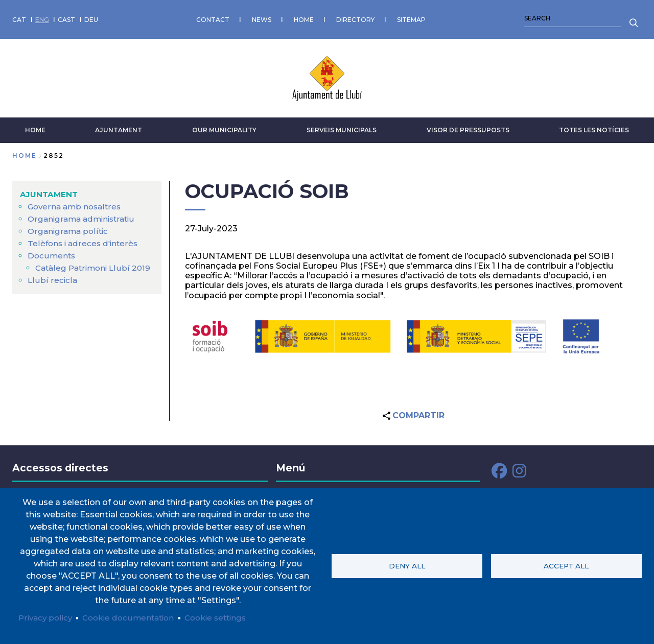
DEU (91, 18)
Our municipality (224, 126)
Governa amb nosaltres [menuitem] (76, 203)
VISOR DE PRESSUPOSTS (468, 126)
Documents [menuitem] (52, 252)
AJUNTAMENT (119, 126)
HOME (304, 18)
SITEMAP (411, 18)
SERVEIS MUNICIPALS (342, 126)
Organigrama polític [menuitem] (69, 228)
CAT (19, 18)
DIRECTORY (355, 18)
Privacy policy (47, 617)
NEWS (262, 18)
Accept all (566, 565)
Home (25, 152)
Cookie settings (226, 617)
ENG (42, 18)
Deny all (407, 565)
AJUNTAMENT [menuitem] (50, 191)
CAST (66, 18)
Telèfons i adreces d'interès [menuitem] (84, 240)
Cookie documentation (134, 617)
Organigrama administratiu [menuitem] (84, 215)
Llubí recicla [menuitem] (52, 289)
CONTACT (213, 18)
